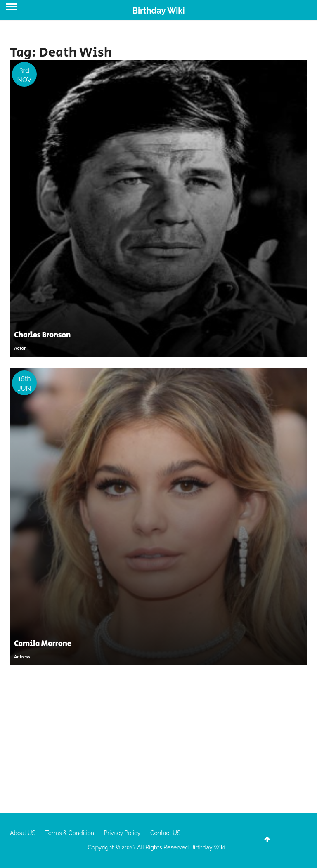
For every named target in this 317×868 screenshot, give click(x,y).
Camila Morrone (43, 644)
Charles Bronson (42, 335)
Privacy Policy (122, 833)
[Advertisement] (158, 739)
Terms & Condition (70, 833)
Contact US (165, 833)
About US (23, 833)
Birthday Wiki (158, 11)
